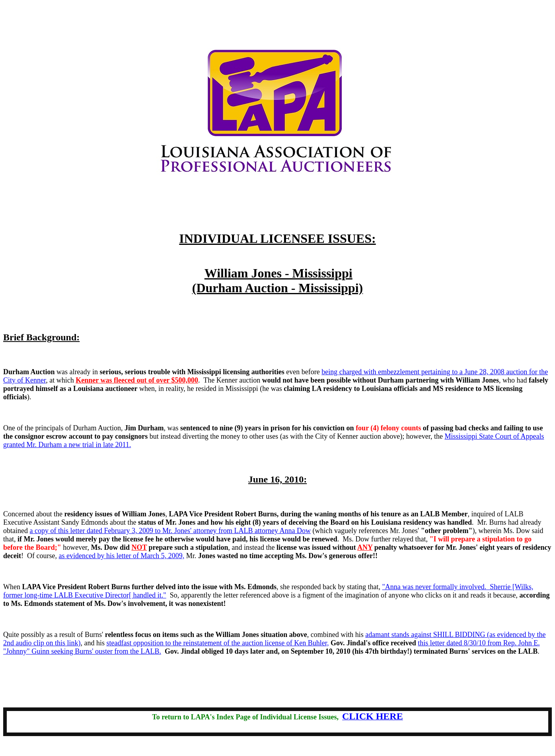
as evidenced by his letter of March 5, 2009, (121, 556)
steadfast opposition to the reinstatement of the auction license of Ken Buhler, (217, 643)
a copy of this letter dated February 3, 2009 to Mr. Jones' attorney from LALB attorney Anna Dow (170, 531)
